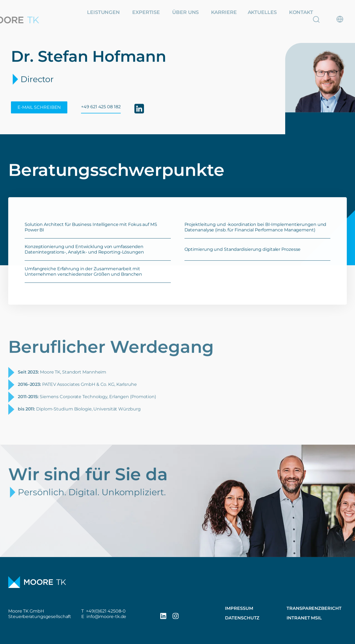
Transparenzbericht (314, 608)
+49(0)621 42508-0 (106, 611)
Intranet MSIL (304, 618)
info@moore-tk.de (106, 617)
